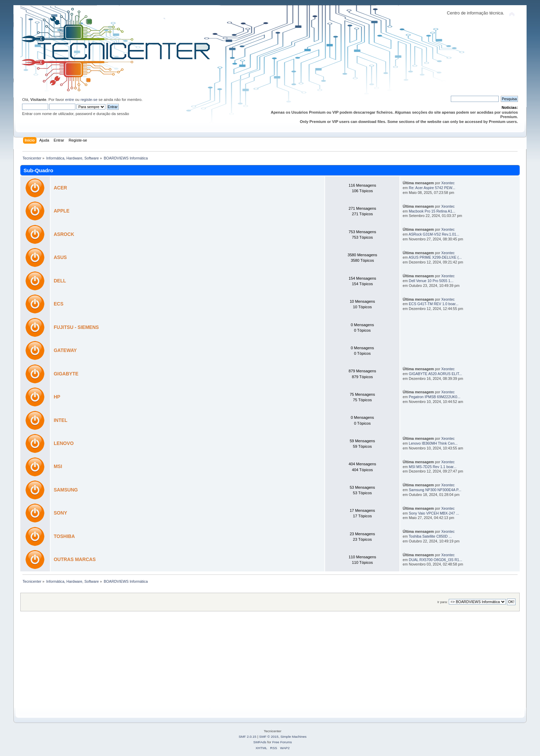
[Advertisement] (227, 660)
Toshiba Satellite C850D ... (430, 536)
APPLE (62, 211)
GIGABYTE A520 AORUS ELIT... (435, 374)
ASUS (60, 257)
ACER (60, 188)
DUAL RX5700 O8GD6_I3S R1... (435, 560)
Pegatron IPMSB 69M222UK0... (435, 397)
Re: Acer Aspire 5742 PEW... (432, 188)
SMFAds (260, 742)
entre (70, 100)
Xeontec (448, 183)
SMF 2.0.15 (248, 737)
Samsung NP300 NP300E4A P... (435, 490)
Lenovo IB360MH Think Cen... (433, 443)
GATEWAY (65, 350)
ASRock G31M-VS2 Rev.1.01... (434, 234)
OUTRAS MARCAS (75, 560)
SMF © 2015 (269, 737)
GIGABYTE (66, 374)
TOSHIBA (64, 536)
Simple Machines (293, 737)
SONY (60, 513)
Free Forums (282, 742)
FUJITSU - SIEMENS (76, 327)
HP (57, 397)
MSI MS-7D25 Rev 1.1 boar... (433, 467)
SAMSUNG (66, 490)
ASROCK (64, 234)
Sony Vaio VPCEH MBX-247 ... (434, 513)
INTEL (61, 420)
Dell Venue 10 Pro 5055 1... (431, 281)
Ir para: (443, 602)
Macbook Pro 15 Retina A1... (432, 211)
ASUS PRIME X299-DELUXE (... (435, 257)
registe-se (89, 100)
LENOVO (64, 443)
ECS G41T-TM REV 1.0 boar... (434, 304)
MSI (58, 467)
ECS (59, 304)
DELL (60, 281)
